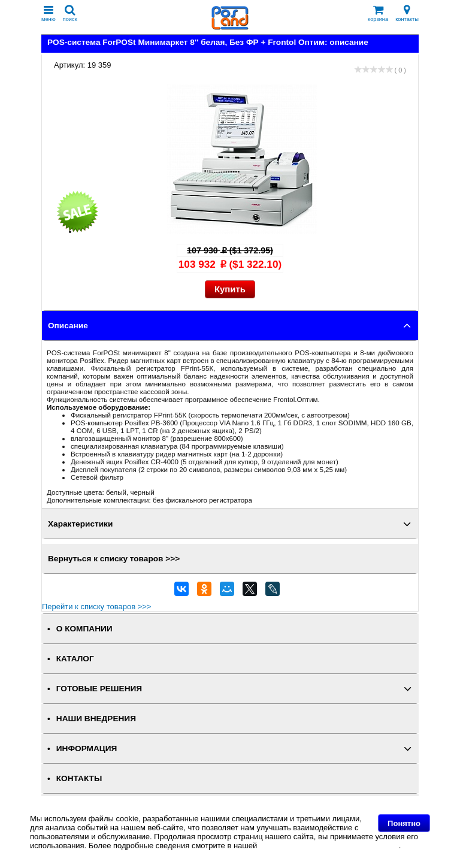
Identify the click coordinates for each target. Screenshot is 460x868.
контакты (407, 13)
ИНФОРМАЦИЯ (87, 748)
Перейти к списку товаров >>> (96, 607)
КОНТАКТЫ (79, 778)
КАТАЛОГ (75, 659)
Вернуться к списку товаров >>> (114, 559)
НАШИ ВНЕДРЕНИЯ (96, 719)
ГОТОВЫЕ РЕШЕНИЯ (99, 689)
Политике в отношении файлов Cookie (329, 846)
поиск (70, 13)
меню (49, 13)
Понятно (404, 823)
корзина (378, 13)
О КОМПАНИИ (84, 629)
